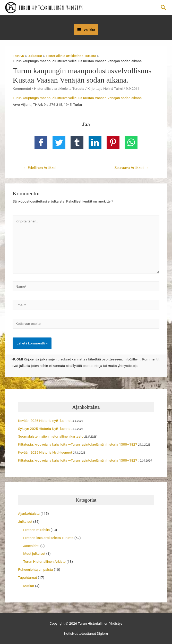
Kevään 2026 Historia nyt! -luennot (45, 421)
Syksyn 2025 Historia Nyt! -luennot (45, 429)
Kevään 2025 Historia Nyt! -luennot (45, 452)
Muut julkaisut (34, 553)
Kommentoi (22, 88)
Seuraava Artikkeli (132, 168)
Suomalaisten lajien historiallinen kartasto (51, 436)
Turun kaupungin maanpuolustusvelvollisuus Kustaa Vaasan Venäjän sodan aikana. (78, 98)
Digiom (102, 633)
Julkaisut (25, 521)
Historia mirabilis (36, 530)
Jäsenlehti (31, 546)
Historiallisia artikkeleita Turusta (59, 88)
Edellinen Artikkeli (40, 168)
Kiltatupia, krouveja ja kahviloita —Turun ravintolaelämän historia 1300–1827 (78, 444)
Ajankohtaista (29, 513)
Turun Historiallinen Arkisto (44, 561)
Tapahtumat (27, 577)
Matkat (29, 586)
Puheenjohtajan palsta (35, 569)
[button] (163, 7)
